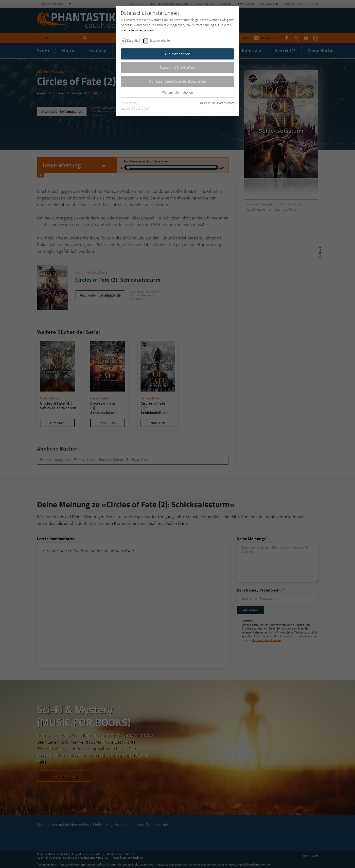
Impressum (207, 103)
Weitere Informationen (177, 92)
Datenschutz (226, 103)
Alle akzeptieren (177, 54)
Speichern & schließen (177, 67)
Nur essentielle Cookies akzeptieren (178, 81)
